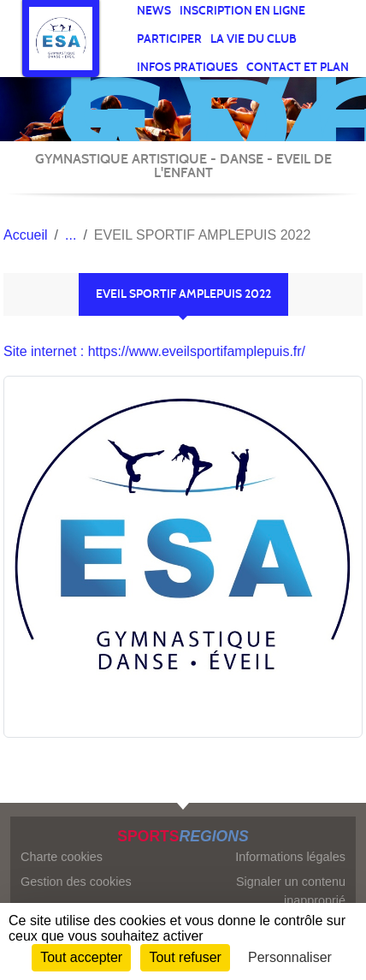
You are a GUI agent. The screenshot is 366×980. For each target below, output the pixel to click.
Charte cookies (62, 857)
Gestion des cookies (76, 882)
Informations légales (290, 857)
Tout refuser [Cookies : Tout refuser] (185, 957)
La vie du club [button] (254, 39)
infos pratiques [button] (187, 67)
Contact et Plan (298, 67)
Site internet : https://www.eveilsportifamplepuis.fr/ (154, 351)
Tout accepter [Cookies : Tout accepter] (81, 957)
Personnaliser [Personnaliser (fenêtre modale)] (290, 957)
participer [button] (169, 39)
